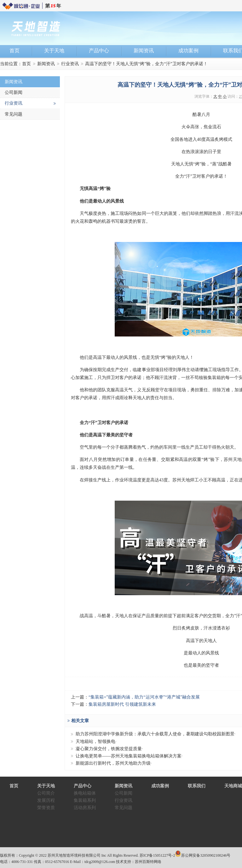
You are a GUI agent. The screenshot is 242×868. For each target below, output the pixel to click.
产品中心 (83, 786)
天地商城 (233, 786)
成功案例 (160, 786)
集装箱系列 (85, 800)
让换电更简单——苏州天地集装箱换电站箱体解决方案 (129, 756)
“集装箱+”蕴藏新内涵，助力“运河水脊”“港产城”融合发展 (144, 697)
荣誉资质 (46, 808)
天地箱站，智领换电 (95, 742)
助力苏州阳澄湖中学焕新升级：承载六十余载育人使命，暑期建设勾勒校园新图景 (155, 734)
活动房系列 (85, 808)
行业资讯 (70, 64)
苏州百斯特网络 (148, 862)
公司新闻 (14, 92)
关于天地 (46, 786)
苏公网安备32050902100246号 (206, 855)
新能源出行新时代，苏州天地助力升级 (113, 763)
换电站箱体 (85, 793)
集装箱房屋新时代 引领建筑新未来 (122, 704)
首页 (26, 64)
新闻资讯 (46, 64)
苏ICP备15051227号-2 (157, 855)
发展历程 (46, 800)
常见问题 (14, 114)
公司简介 (46, 793)
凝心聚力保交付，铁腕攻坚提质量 (109, 749)
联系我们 (197, 786)
